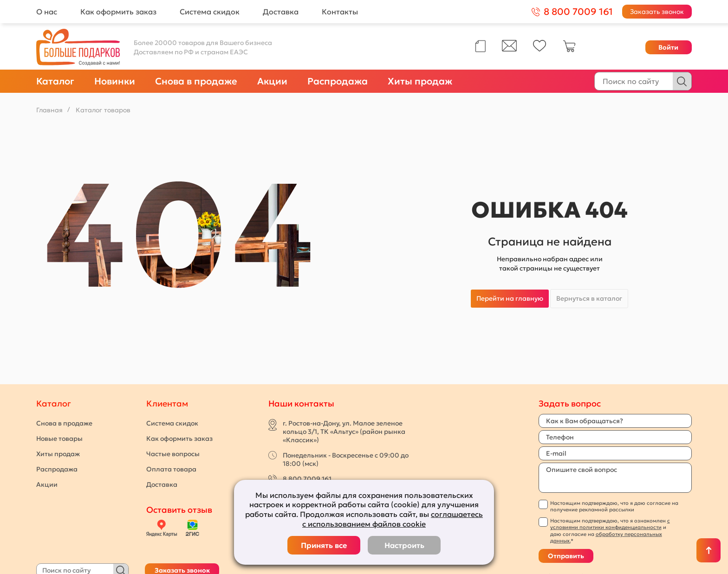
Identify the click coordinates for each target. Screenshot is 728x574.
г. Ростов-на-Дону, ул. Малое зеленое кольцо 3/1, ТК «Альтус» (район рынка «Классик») (344, 432)
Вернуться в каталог (589, 298)
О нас (47, 12)
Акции (272, 81)
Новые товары (59, 439)
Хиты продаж (420, 81)
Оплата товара (171, 469)
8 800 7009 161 (307, 479)
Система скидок (210, 12)
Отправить (566, 556)
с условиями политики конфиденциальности (610, 524)
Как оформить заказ (118, 12)
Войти (668, 47)
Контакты (340, 12)
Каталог (55, 81)
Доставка (281, 12)
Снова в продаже (196, 81)
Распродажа (338, 81)
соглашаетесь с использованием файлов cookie (393, 519)
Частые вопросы (173, 454)
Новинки (115, 81)
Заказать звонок (657, 12)
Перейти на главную (510, 298)
